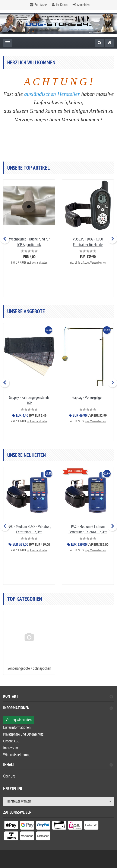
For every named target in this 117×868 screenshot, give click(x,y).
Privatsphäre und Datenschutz (23, 734)
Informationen (58, 708)
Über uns (9, 776)
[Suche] (99, 43)
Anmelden (83, 5)
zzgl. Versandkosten (37, 263)
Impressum (11, 748)
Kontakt (58, 697)
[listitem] (11, 826)
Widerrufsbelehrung (17, 755)
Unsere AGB (11, 741)
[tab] (58, 710)
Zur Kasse (41, 5)
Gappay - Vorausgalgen (88, 397)
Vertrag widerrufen (19, 720)
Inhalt (58, 765)
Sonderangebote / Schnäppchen (29, 668)
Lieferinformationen (17, 728)
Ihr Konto (62, 5)
